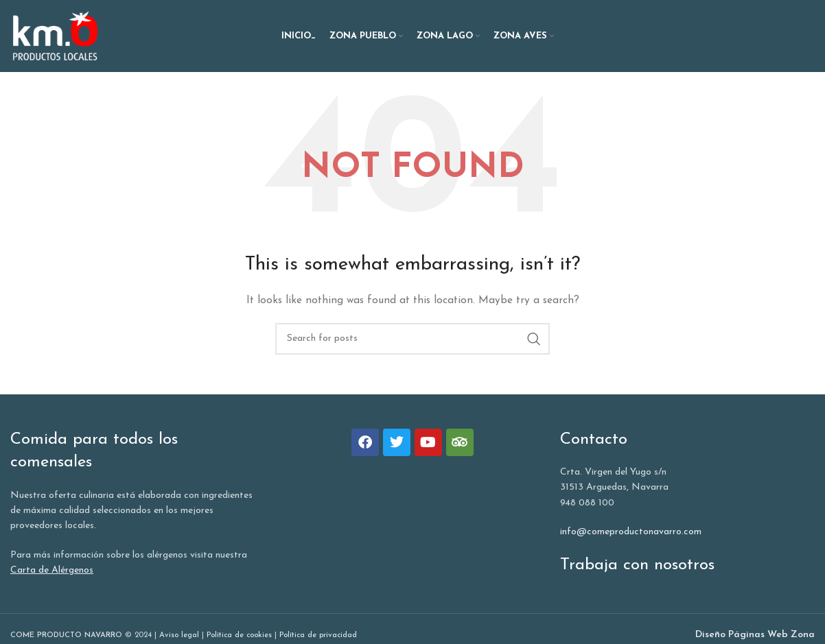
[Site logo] (55, 35)
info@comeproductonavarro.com (631, 532)
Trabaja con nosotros (637, 565)
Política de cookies (239, 635)
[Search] (412, 339)
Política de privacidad (318, 635)
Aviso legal (179, 635)
